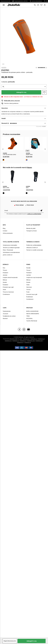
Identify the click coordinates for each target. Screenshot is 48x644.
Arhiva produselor (8, 233)
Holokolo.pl (41, 339)
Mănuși (5, 280)
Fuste (28, 292)
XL (3, 86)
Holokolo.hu (8, 341)
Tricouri (5, 270)
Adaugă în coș (21, 92)
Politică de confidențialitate (34, 245)
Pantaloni (5, 273)
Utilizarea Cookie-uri (32, 248)
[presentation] (3, 149)
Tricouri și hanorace (8, 292)
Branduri (5, 318)
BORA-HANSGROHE (32, 311)
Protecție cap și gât (8, 287)
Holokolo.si (23, 341)
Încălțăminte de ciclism (9, 316)
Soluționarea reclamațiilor (10, 245)
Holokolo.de (39, 341)
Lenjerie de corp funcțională (34, 277)
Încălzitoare (29, 297)
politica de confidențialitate (34, 214)
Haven (4, 68)
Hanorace (29, 287)
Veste (4, 290)
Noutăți (28, 268)
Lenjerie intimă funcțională (10, 277)
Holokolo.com (31, 341)
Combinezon (6, 294)
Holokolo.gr (28, 342)
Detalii (4, 118)
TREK (28, 316)
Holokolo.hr (20, 342)
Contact (5, 231)
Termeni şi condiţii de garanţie (11, 248)
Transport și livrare (31, 231)
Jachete (5, 275)
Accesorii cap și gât (32, 294)
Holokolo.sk (26, 339)
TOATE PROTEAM (32, 321)
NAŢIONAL (29, 318)
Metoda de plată (31, 228)
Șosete (5, 282)
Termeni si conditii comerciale (35, 250)
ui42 (21, 339)
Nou (4, 268)
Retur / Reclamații (8, 250)
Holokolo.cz (34, 339)
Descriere (5, 108)
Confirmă (41, 211)
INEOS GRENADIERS (33, 314)
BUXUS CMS (14, 339)
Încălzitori (5, 285)
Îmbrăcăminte (7, 311)
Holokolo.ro (16, 341)
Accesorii (5, 314)
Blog (4, 228)
